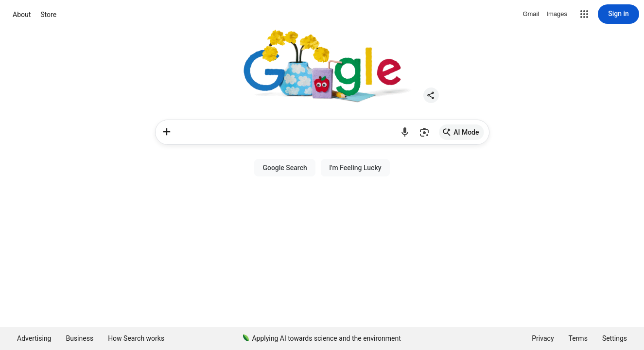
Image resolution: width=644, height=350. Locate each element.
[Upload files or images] (167, 132)
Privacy (543, 338)
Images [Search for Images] (557, 14)
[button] (584, 14)
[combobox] (287, 132)
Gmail (531, 14)
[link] (461, 132)
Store (48, 15)
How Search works (136, 338)
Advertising (34, 338)
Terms (578, 338)
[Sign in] (618, 14)
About (22, 15)
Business (79, 338)
